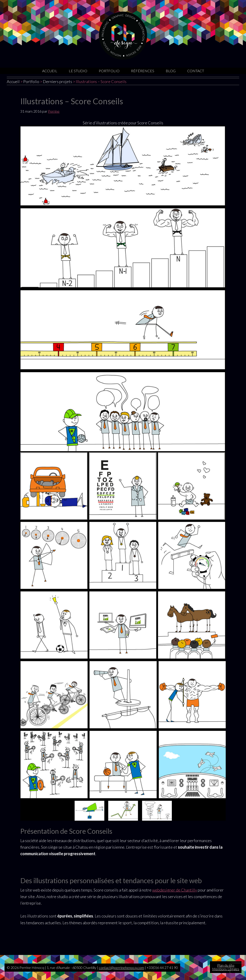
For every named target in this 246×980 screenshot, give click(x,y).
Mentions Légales (226, 969)
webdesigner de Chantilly (175, 890)
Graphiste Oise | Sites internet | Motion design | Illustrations (123, 36)
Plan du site (226, 965)
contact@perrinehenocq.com (121, 967)
